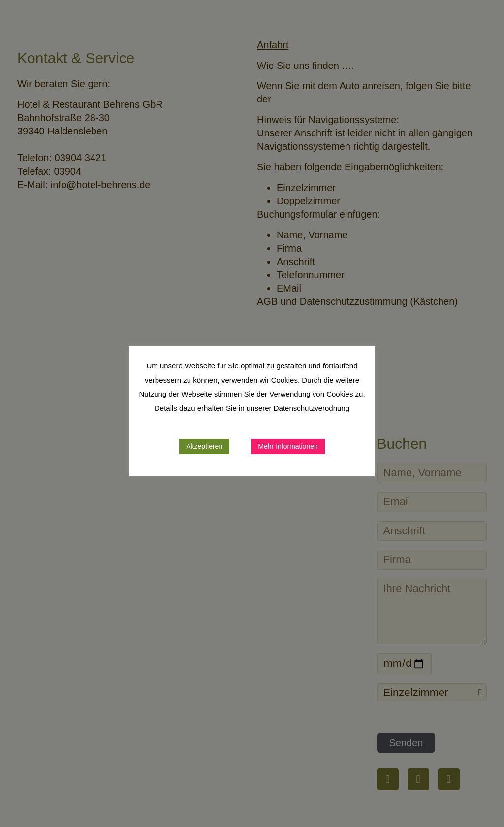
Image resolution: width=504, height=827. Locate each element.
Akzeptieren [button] (204, 446)
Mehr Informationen (288, 446)
